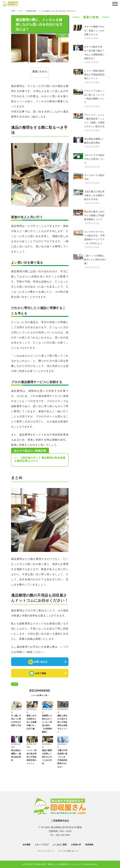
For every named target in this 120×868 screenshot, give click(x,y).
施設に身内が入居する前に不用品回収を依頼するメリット (62, 724)
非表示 (43, 72)
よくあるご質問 (60, 845)
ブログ (15, 684)
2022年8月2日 (47, 746)
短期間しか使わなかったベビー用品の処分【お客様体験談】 (47, 724)
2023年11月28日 (16, 746)
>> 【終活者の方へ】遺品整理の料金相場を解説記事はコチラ (40, 459)
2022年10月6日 (47, 711)
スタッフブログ (42, 845)
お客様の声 (76, 845)
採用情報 (89, 845)
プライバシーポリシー (46, 851)
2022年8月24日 (63, 711)
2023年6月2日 (62, 746)
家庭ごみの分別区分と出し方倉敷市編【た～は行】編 (31, 722)
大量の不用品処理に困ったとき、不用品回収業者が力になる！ (62, 759)
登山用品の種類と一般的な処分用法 (16, 755)
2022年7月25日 (16, 711)
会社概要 (27, 845)
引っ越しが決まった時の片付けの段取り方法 (16, 720)
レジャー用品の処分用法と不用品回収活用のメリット (31, 757)
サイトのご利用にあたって (69, 851)
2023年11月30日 (31, 746)
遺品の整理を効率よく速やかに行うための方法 (47, 757)
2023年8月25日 (32, 711)
